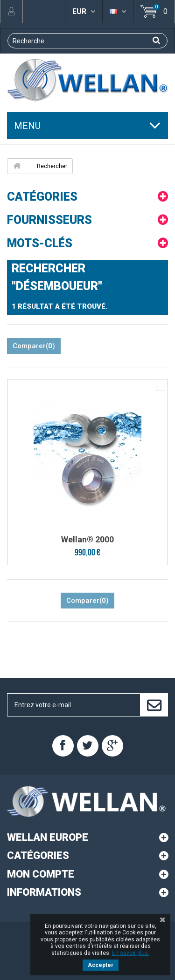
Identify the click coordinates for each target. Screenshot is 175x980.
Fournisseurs (49, 220)
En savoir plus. (131, 953)
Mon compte (41, 874)
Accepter (101, 965)
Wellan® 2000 (87, 539)
